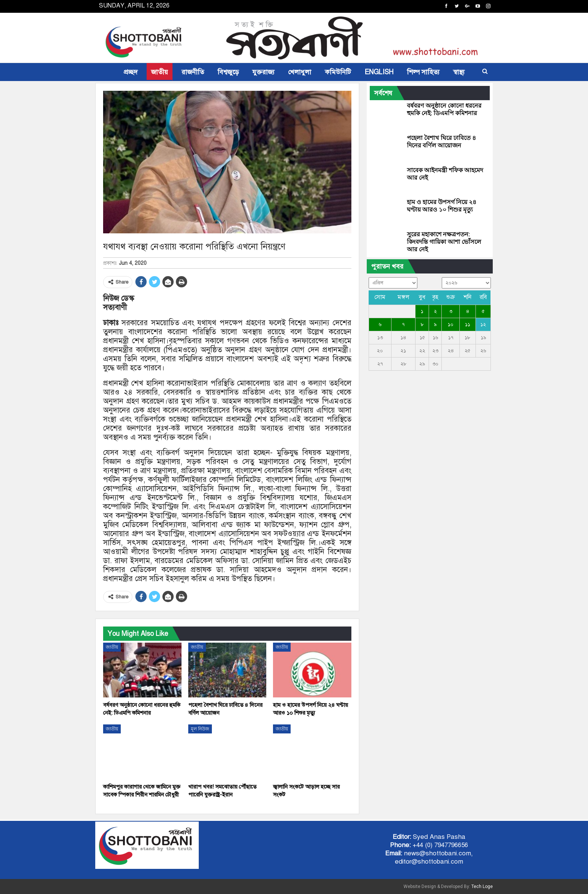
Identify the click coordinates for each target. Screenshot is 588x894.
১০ (451, 325)
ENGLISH (379, 72)
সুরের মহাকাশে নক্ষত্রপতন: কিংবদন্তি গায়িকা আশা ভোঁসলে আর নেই (444, 242)
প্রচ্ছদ (131, 72)
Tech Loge (482, 886)
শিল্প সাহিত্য (423, 72)
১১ (468, 325)
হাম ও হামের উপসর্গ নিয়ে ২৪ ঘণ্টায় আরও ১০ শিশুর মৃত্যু (442, 206)
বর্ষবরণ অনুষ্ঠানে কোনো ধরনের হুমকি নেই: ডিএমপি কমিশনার (444, 109)
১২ (483, 325)
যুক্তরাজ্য (263, 72)
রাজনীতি (193, 72)
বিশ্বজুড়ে (228, 72)
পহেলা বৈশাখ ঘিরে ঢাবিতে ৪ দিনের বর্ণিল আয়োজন (441, 142)
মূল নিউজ (200, 729)
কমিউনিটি (338, 72)
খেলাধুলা (300, 72)
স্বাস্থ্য (459, 72)
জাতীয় (160, 72)
